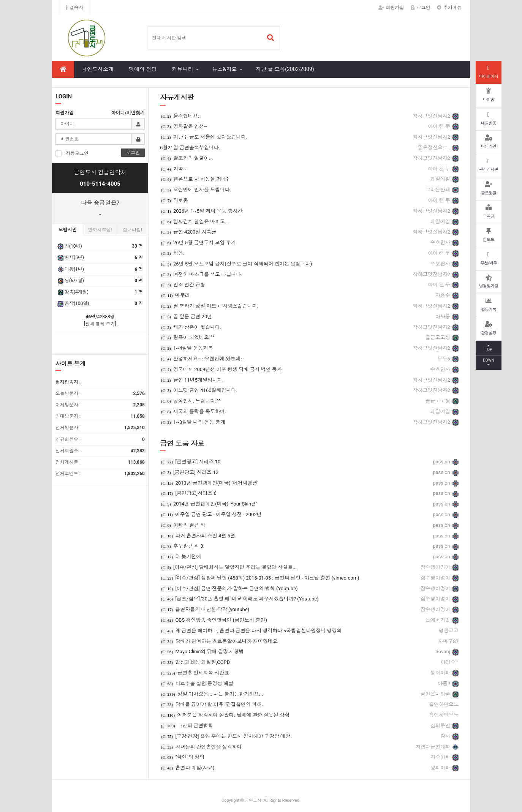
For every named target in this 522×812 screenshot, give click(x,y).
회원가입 (391, 8)
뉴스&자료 (224, 69)
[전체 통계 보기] (100, 324)
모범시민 (68, 230)
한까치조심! (100, 230)
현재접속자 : (68, 382)
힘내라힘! (132, 230)
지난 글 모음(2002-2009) (285, 69)
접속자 (74, 8)
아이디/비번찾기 (128, 113)
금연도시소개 (98, 69)
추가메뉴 (449, 8)
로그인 (421, 8)
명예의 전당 (143, 69)
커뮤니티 (182, 69)
